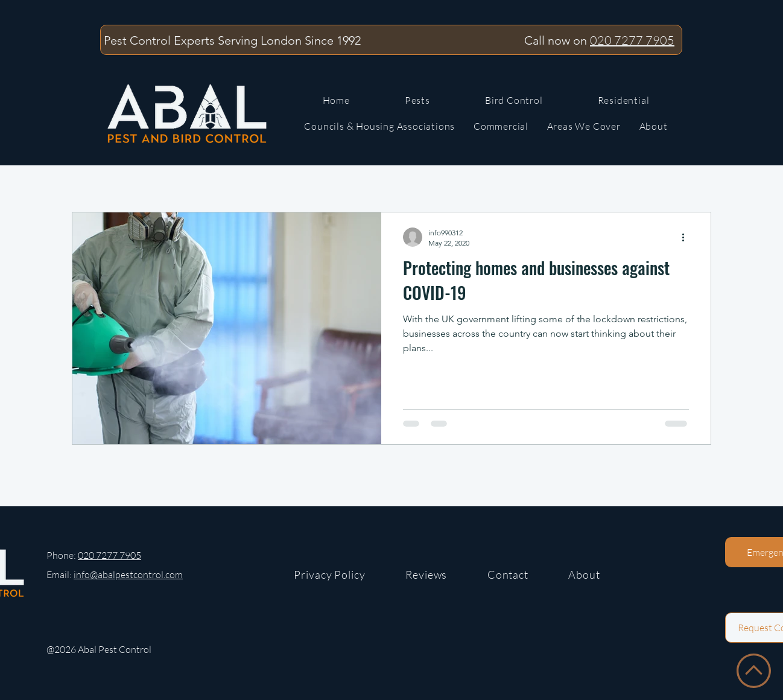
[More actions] (687, 237)
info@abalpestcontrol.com (128, 574)
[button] (584, 126)
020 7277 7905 (632, 40)
